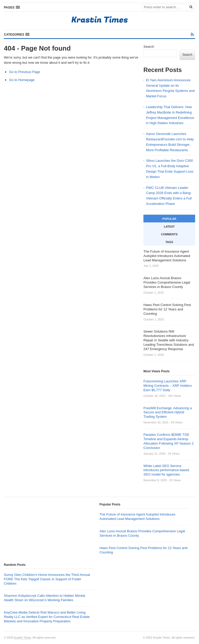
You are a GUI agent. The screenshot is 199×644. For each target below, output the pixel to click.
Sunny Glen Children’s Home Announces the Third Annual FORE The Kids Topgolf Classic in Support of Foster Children (47, 579)
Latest (169, 227)
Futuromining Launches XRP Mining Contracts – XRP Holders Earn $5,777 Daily (168, 386)
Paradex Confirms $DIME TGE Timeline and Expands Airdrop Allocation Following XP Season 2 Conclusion (169, 441)
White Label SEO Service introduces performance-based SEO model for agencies (166, 470)
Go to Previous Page (25, 72)
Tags (169, 242)
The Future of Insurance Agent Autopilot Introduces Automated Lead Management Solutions (137, 517)
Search (149, 47)
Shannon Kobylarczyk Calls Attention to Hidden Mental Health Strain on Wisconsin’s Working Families (44, 598)
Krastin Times (23, 638)
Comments (169, 234)
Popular (169, 219)
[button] (12, 7)
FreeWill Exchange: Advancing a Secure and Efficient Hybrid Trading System (168, 412)
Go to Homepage (22, 80)
